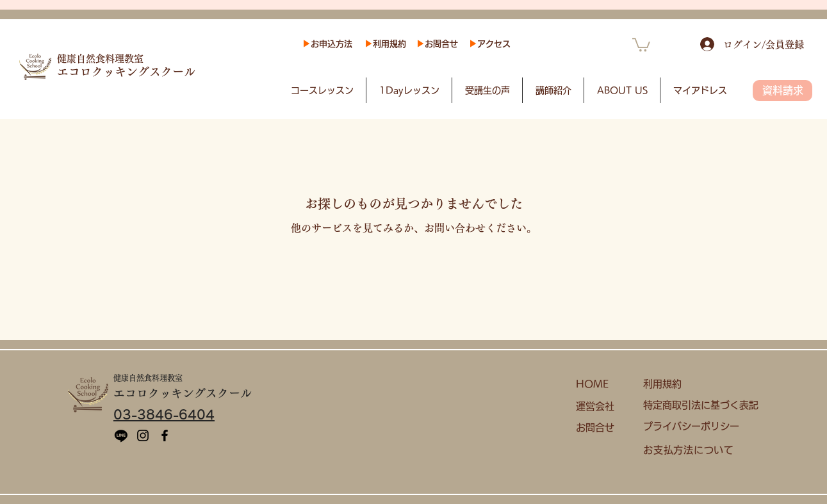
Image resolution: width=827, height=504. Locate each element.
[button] (641, 44)
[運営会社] (602, 407)
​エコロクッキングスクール (126, 72)
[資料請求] (782, 91)
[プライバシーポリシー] (696, 427)
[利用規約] (696, 385)
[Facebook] (165, 435)
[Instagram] (143, 435)
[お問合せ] (602, 428)
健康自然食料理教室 (100, 59)
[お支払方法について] (696, 451)
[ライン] (121, 435)
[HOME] (602, 385)
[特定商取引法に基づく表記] (706, 406)
